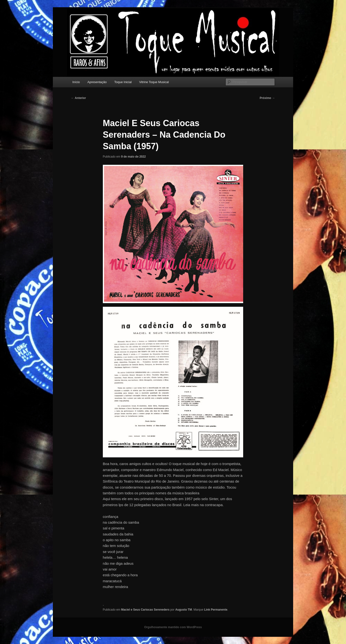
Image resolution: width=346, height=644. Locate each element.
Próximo (267, 98)
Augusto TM (183, 610)
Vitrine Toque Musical (154, 82)
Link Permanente (216, 610)
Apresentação (97, 82)
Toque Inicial (123, 82)
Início (76, 82)
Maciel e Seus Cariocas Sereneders (145, 610)
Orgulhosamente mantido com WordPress (173, 627)
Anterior (79, 98)
